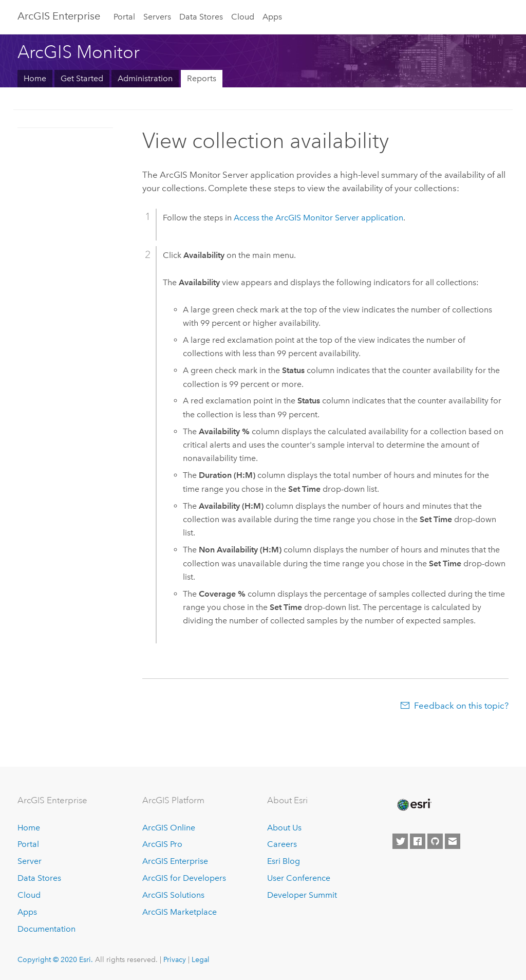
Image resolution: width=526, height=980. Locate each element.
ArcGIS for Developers (184, 878)
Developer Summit (302, 895)
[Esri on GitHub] (435, 841)
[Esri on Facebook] (418, 841)
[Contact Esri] (453, 841)
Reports (202, 78)
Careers (282, 844)
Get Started (82, 78)
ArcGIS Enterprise (175, 861)
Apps (272, 17)
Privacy (175, 959)
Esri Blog (284, 861)
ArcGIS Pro (162, 844)
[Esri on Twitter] (400, 841)
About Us (284, 828)
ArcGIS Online (169, 828)
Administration (145, 78)
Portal (124, 17)
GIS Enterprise (59, 16)
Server (30, 861)
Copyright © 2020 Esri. (55, 959)
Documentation (46, 929)
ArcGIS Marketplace (180, 912)
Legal (201, 959)
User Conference (299, 878)
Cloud (243, 17)
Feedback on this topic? (461, 706)
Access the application (318, 218)
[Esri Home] (414, 805)
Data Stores (201, 17)
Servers (157, 17)
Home (35, 78)
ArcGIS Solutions (173, 895)
